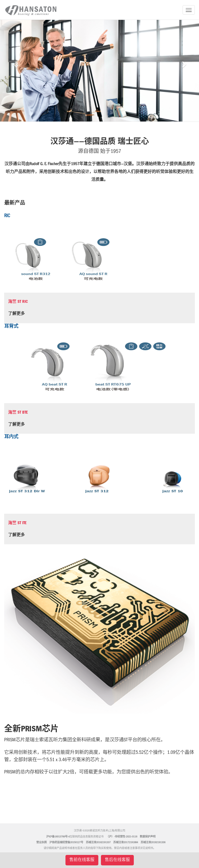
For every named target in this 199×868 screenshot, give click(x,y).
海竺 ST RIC (18, 302)
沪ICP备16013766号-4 (58, 837)
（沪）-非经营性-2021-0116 (122, 837)
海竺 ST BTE (18, 413)
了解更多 (16, 314)
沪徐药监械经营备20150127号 (66, 843)
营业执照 (41, 843)
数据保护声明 (148, 837)
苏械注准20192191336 (153, 843)
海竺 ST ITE (17, 523)
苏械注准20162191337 (98, 843)
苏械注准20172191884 (126, 843)
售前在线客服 (82, 860)
